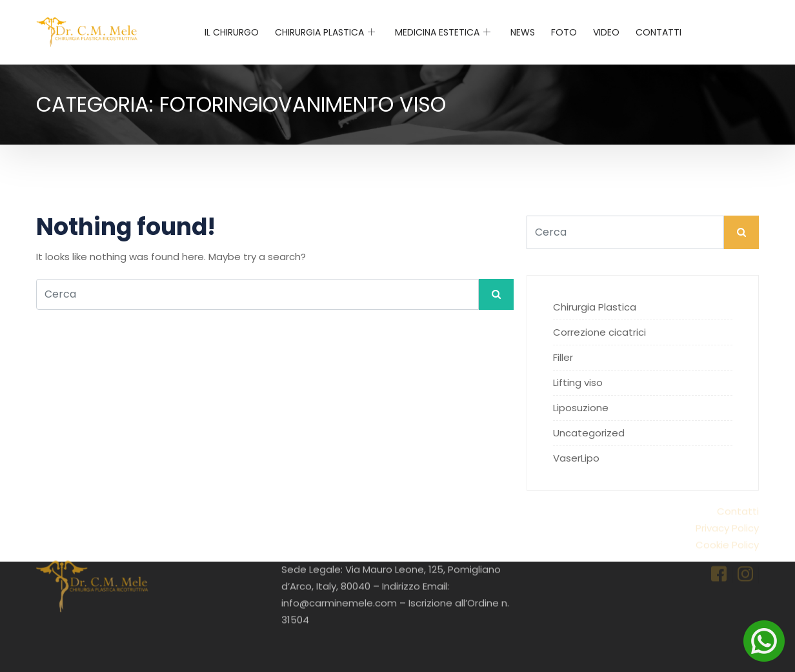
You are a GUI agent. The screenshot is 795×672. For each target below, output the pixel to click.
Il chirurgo (232, 32)
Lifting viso (578, 382)
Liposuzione (581, 408)
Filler (563, 357)
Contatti (659, 32)
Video (606, 32)
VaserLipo (576, 458)
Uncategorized (589, 433)
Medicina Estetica (443, 32)
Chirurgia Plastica (325, 32)
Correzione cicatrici (599, 332)
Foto (564, 32)
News (523, 32)
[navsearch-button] (750, 30)
